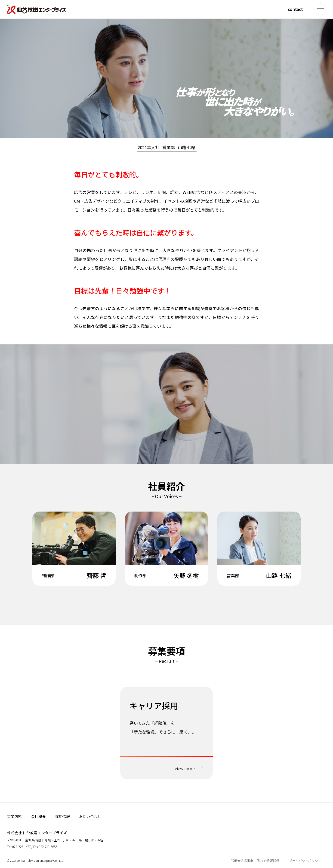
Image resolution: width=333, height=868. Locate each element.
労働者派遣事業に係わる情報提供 (255, 861)
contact (295, 9)
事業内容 (14, 816)
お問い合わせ (90, 816)
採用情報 (62, 816)
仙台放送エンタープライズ (37, 9)
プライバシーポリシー (305, 861)
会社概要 (38, 816)
